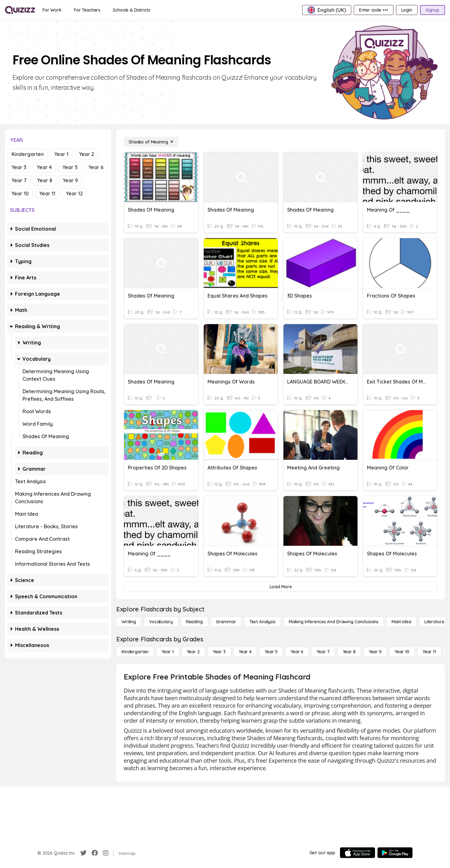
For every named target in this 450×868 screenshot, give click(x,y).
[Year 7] (323, 652)
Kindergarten (28, 154)
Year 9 (70, 180)
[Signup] (432, 10)
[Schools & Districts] (131, 10)
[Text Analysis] (262, 622)
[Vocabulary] (161, 622)
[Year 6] (297, 652)
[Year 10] (402, 652)
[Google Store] (395, 853)
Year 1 (61, 154)
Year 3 (19, 167)
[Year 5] (271, 652)
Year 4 (44, 167)
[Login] (407, 10)
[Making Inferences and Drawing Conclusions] (334, 622)
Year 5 (70, 167)
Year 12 (74, 193)
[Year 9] (375, 652)
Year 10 (20, 193)
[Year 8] (349, 652)
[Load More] (281, 587)
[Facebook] (95, 853)
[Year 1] (167, 652)
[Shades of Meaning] (151, 142)
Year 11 (47, 193)
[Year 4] (245, 652)
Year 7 (19, 180)
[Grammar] (226, 622)
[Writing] (129, 622)
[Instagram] (106, 853)
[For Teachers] (87, 10)
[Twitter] (83, 853)
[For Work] (52, 10)
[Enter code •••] (373, 10)
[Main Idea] (401, 622)
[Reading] (194, 622)
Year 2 (87, 154)
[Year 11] (429, 652)
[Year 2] (193, 652)
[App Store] (357, 853)
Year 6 (96, 167)
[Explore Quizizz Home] (20, 10)
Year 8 (45, 180)
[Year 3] (219, 652)
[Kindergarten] (135, 652)
